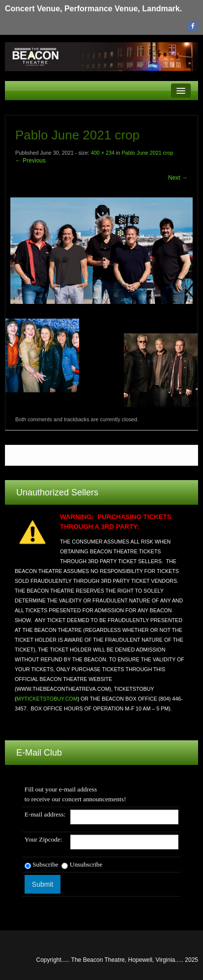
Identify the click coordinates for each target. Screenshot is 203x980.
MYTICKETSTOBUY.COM (47, 699)
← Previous (30, 161)
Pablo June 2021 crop (147, 153)
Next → (178, 178)
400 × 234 (103, 153)
